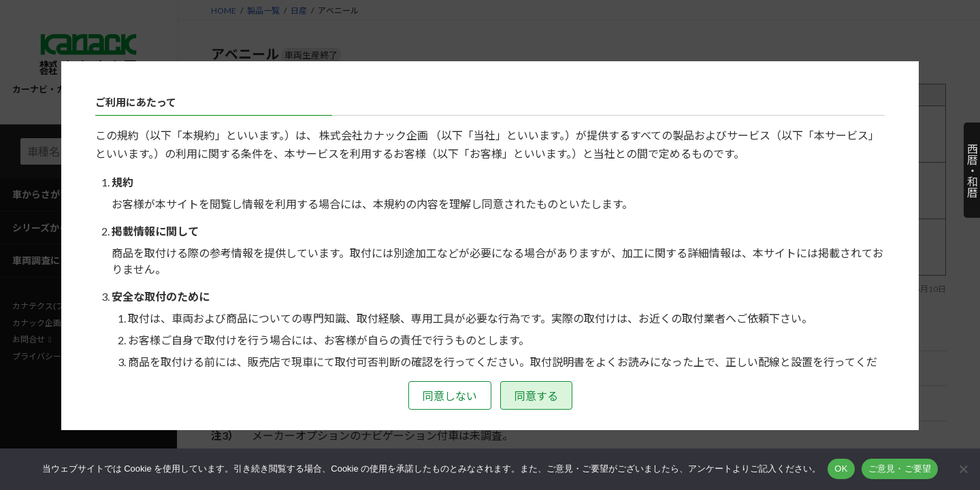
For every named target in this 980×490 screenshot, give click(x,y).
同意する (536, 396)
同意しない (450, 396)
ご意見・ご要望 (900, 469)
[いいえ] (963, 469)
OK (841, 469)
